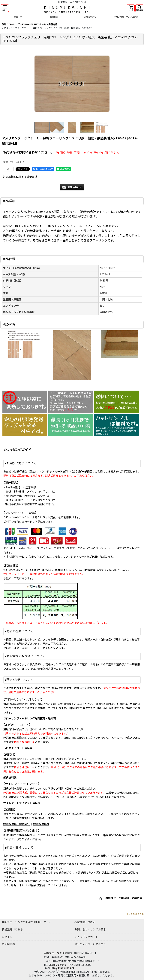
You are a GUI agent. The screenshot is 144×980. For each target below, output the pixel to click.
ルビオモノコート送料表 (18, 748)
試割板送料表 (41, 824)
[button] (5, 8)
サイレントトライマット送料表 (22, 803)
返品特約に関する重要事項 (20, 177)
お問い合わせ (28, 152)
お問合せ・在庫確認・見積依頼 (124, 898)
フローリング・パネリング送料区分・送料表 (30, 718)
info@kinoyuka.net (62, 968)
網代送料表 (10, 778)
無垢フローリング (54, 953)
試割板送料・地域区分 (16, 824)
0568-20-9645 (57, 965)
